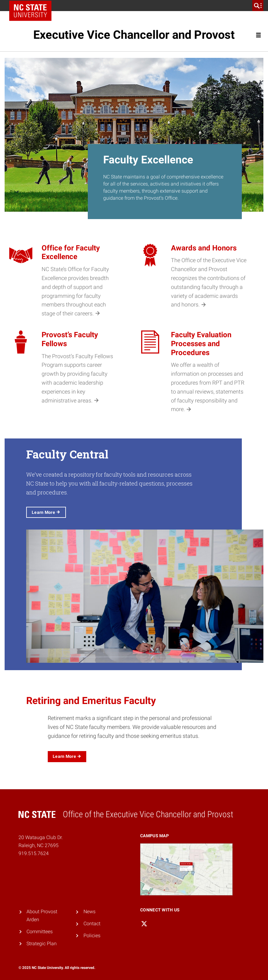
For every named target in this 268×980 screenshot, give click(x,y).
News (89, 912)
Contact (92, 924)
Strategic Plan (42, 944)
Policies (92, 936)
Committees (40, 932)
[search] (258, 6)
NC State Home (32, 6)
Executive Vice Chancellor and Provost (134, 35)
